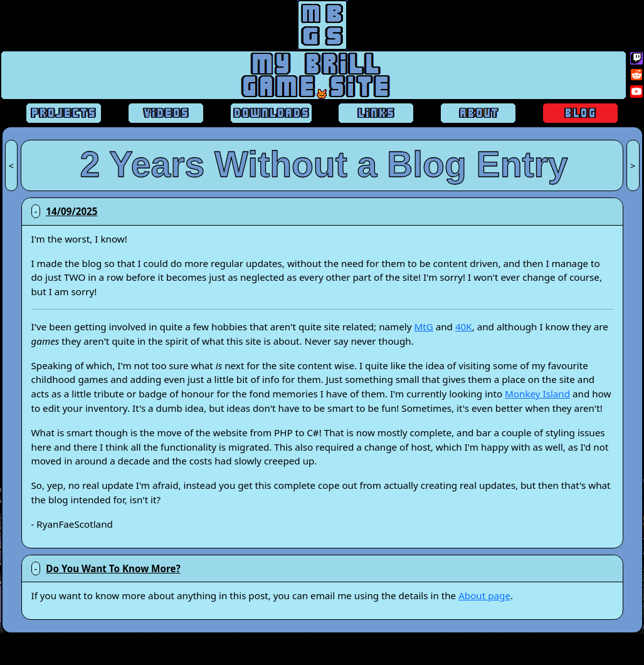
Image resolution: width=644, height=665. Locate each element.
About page (484, 595)
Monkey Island (537, 394)
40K (464, 327)
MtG (423, 327)
